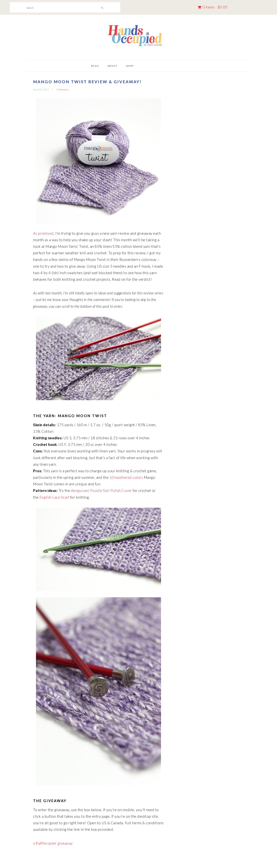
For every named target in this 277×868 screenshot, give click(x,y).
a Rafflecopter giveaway (53, 843)
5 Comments (63, 89)
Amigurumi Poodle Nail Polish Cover (101, 490)
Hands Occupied (138, 36)
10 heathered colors (126, 477)
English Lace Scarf (54, 497)
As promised (43, 233)
